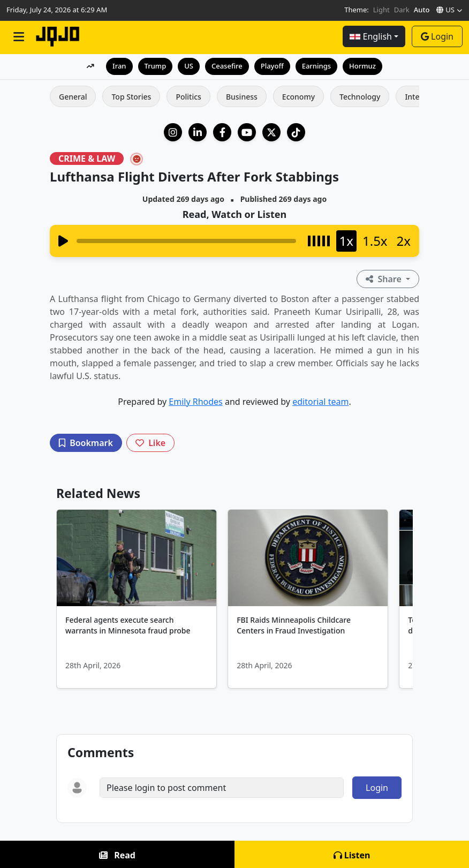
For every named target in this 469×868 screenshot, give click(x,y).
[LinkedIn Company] (198, 132)
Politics (188, 97)
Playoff (272, 66)
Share (385, 279)
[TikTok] (296, 132)
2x (404, 241)
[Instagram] (173, 132)
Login (437, 36)
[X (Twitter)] (271, 132)
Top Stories (131, 97)
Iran (119, 66)
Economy (298, 97)
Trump (156, 66)
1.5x (375, 241)
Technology (360, 97)
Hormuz (362, 66)
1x (346, 241)
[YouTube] (247, 132)
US (189, 66)
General (73, 97)
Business (242, 97)
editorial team (320, 402)
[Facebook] (222, 132)
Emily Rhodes (195, 402)
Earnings (316, 66)
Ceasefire (227, 66)
